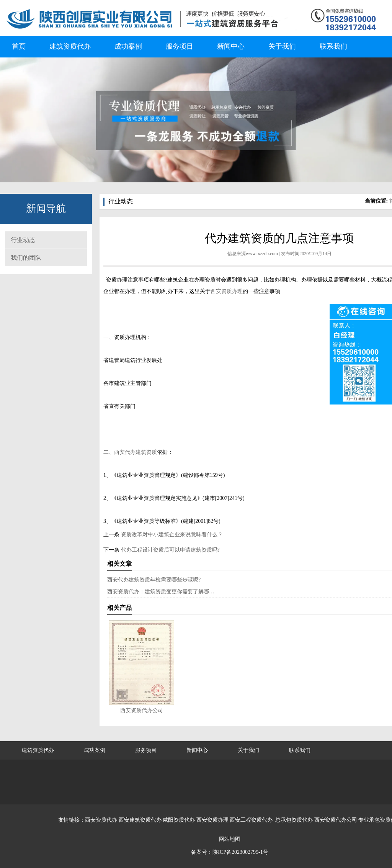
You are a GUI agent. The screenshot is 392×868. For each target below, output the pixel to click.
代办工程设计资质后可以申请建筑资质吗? (170, 550)
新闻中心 (231, 46)
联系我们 (333, 46)
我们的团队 (26, 258)
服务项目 (180, 46)
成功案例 (128, 46)
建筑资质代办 (70, 46)
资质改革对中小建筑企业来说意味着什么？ (171, 535)
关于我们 (282, 46)
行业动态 (23, 240)
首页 (19, 46)
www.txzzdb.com (262, 254)
